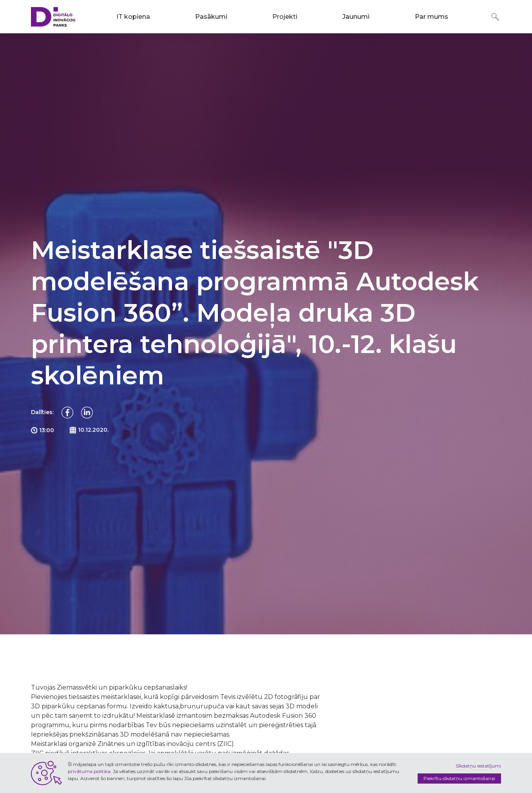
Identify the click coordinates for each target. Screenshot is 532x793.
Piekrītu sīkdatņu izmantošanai (459, 778)
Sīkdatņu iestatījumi (478, 766)
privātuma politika (89, 771)
